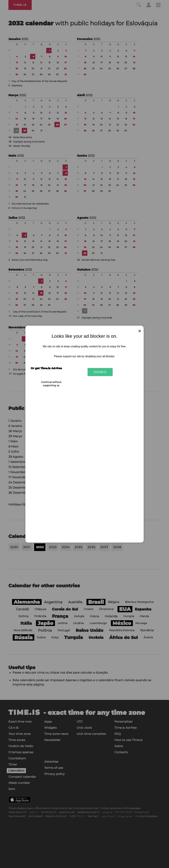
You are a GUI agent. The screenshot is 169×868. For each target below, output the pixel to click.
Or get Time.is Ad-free (46, 368)
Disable (100, 372)
